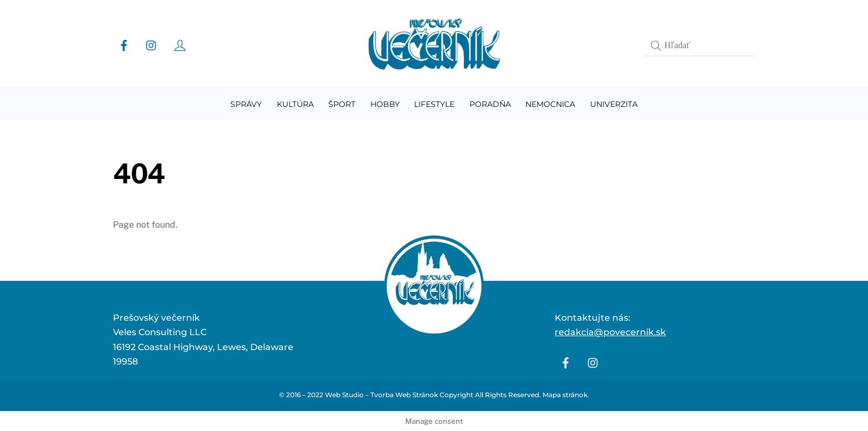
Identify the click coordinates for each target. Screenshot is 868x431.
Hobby (385, 104)
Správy (246, 104)
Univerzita (614, 104)
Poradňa (490, 104)
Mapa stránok (565, 395)
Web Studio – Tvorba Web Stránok (381, 395)
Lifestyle (434, 104)
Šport (342, 104)
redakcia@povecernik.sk (610, 332)
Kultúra (295, 104)
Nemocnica (550, 104)
